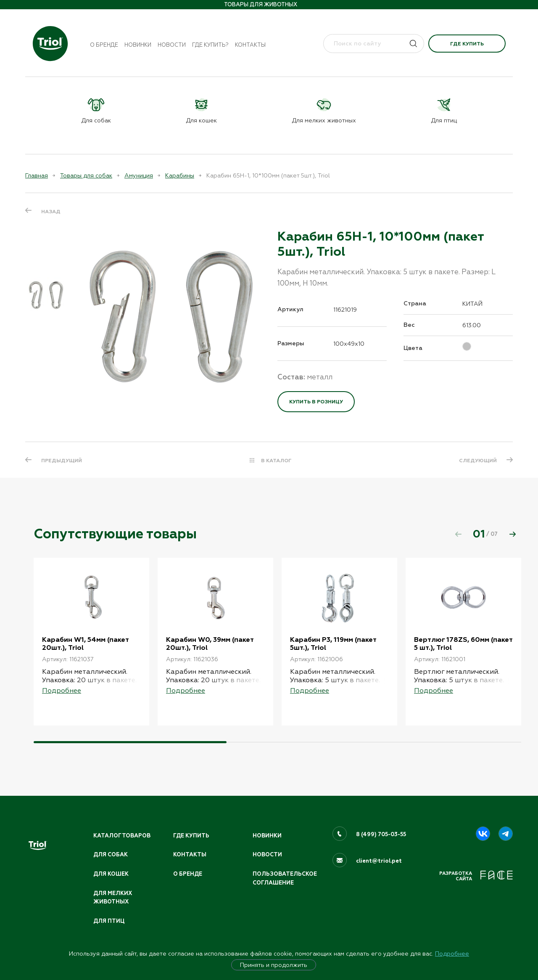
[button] (512, 534)
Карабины (180, 175)
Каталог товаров (122, 836)
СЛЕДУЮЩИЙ (478, 461)
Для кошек (111, 874)
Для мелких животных (113, 898)
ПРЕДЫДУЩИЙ (62, 461)
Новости (172, 45)
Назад (51, 212)
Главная (37, 175)
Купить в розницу (316, 402)
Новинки (138, 45)
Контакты (250, 45)
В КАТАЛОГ (276, 461)
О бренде (104, 45)
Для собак (111, 855)
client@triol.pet (379, 861)
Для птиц (109, 921)
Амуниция (139, 175)
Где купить (467, 44)
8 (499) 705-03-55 (381, 834)
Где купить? (210, 45)
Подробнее (452, 954)
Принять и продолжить (274, 965)
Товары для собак (86, 175)
